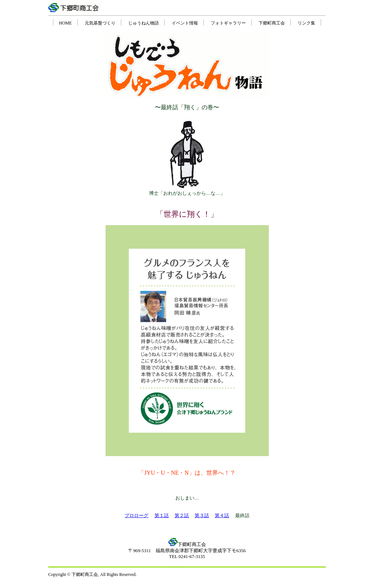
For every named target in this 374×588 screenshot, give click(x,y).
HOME (65, 23)
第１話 (162, 516)
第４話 (222, 516)
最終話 (242, 516)
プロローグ (136, 516)
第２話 (182, 516)
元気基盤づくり (100, 23)
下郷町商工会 (272, 23)
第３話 (202, 516)
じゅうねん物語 (144, 23)
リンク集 (306, 23)
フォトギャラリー (228, 23)
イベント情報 (185, 23)
